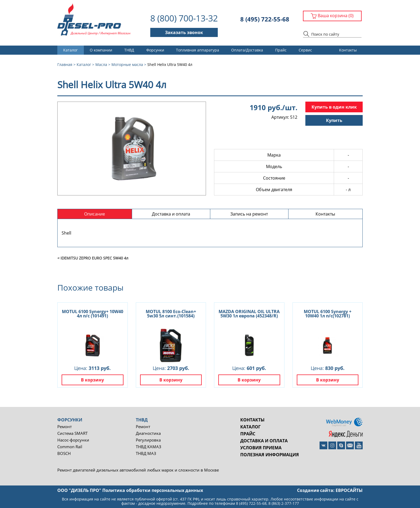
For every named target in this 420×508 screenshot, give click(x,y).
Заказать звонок (184, 32)
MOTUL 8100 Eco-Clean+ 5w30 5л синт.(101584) (171, 314)
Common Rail (70, 447)
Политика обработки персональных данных (153, 490)
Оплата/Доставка (247, 50)
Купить (334, 120)
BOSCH (64, 453)
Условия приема (261, 448)
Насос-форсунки (73, 440)
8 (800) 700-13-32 (184, 18)
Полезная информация (270, 455)
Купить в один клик (334, 107)
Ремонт (65, 427)
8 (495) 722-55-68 (265, 19)
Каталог (70, 50)
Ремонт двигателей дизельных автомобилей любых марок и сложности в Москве (138, 470)
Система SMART (72, 433)
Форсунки (155, 50)
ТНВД (129, 50)
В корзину (92, 380)
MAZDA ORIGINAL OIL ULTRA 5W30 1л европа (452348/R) (249, 314)
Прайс (281, 50)
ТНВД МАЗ (146, 453)
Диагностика (148, 433)
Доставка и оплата (264, 441)
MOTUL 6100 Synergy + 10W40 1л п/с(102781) (328, 314)
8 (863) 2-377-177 (284, 503)
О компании (101, 50)
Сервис (305, 50)
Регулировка (148, 440)
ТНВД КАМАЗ (149, 447)
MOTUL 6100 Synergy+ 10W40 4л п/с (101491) (93, 314)
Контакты (348, 50)
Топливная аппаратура (198, 50)
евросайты (349, 490)
